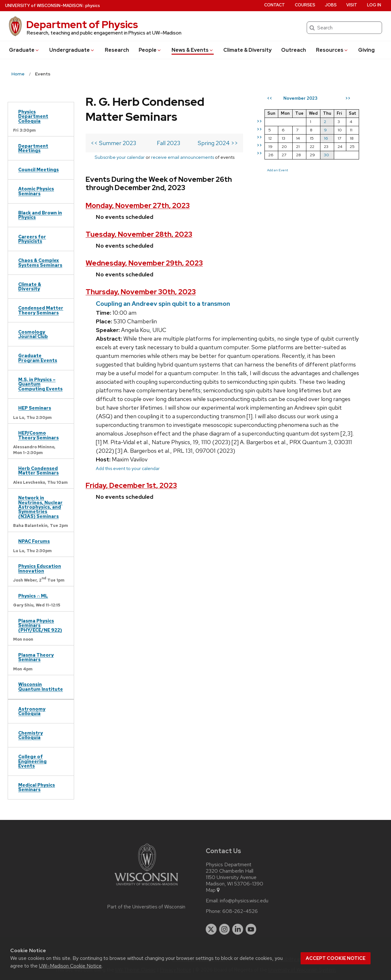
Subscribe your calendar (120, 157)
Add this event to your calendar (128, 468)
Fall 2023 (169, 143)
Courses (305, 5)
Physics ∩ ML (33, 596)
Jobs (331, 5)
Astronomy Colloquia (32, 711)
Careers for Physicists (32, 239)
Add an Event (278, 170)
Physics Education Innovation (40, 568)
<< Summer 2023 (113, 143)
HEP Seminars (35, 408)
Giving (366, 50)
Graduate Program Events (38, 358)
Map (213, 890)
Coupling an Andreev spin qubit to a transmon (163, 304)
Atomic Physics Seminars (36, 191)
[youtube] (251, 929)
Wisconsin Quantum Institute (41, 687)
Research (117, 50)
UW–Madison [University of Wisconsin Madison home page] (44, 6)
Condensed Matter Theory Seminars (41, 310)
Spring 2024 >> (218, 143)
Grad (24, 50)
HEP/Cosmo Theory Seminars (38, 435)
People (150, 50)
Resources (332, 50)
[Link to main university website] (146, 887)
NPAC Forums (34, 541)
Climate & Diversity (247, 50)
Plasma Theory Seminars (36, 657)
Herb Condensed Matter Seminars (38, 471)
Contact (275, 5)
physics (93, 6)
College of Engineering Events (32, 761)
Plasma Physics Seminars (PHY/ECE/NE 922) (40, 625)
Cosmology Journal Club (33, 334)
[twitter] (211, 929)
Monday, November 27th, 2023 (138, 206)
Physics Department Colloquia (33, 116)
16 (326, 138)
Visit (352, 5)
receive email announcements (183, 157)
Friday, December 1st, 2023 (131, 486)
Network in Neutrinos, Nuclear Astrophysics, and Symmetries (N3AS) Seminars (40, 507)
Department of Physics (82, 24)
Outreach (294, 50)
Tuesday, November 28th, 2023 (139, 234)
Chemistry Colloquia (31, 735)
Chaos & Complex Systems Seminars (40, 262)
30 (326, 155)
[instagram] (225, 929)
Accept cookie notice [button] (336, 958)
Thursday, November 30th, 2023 (141, 292)
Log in (374, 5)
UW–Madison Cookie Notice (70, 966)
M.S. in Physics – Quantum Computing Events (40, 384)
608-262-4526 (240, 911)
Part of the (146, 907)
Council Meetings (38, 170)
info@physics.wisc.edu (244, 901)
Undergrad (72, 50)
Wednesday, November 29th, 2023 (144, 263)
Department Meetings (33, 148)
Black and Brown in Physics (40, 215)
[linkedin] (238, 929)
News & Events (193, 50)
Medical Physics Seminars (37, 787)
